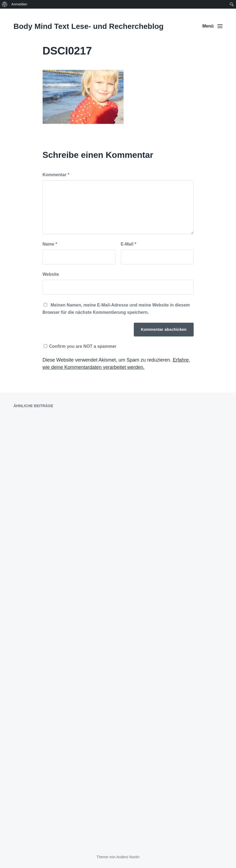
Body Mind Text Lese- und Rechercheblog (88, 26)
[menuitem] (5, 4)
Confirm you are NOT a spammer (80, 346)
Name (50, 244)
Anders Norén (128, 857)
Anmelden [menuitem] (19, 4)
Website (51, 274)
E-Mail (129, 244)
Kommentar (56, 175)
